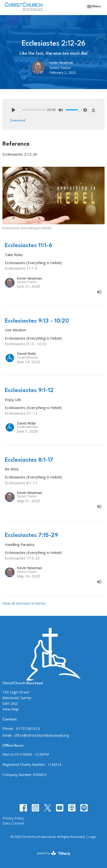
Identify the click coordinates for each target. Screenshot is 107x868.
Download (18, 120)
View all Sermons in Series (24, 603)
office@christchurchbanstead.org (42, 735)
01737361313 (28, 728)
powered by (54, 853)
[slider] (32, 110)
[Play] (14, 110)
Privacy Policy (13, 818)
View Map (11, 709)
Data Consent (13, 823)
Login (92, 837)
